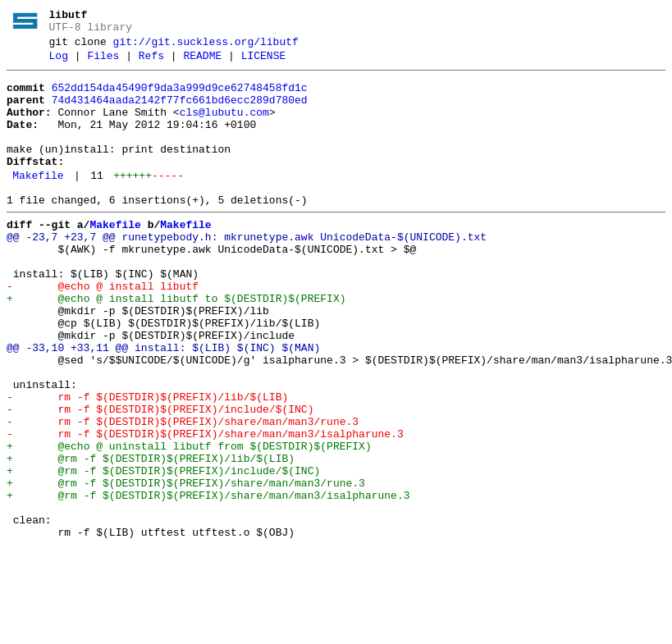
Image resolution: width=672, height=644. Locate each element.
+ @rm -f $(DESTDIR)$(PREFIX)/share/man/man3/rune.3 (186, 567)
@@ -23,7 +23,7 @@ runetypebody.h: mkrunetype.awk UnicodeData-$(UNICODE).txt (247, 272)
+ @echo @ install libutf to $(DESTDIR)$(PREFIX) (176, 345)
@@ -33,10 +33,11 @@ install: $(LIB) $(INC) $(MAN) (163, 404)
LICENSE (264, 63)
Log (59, 63)
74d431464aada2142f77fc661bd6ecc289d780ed (180, 112)
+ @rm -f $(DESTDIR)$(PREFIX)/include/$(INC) (163, 552)
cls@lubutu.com (224, 127)
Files (103, 63)
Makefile (38, 203)
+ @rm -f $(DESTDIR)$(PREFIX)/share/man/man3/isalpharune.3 (208, 582)
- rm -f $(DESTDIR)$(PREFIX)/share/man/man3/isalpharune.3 (205, 508)
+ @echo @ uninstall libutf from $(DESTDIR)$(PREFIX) (189, 523)
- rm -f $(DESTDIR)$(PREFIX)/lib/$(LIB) (147, 464)
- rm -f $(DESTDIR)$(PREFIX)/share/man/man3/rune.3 (183, 493)
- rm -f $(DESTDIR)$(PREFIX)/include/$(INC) (160, 478)
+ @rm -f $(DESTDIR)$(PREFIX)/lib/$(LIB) (151, 537)
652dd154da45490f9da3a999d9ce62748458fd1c (180, 98)
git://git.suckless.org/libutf (206, 47)
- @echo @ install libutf (103, 331)
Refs (151, 63)
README (202, 63)
